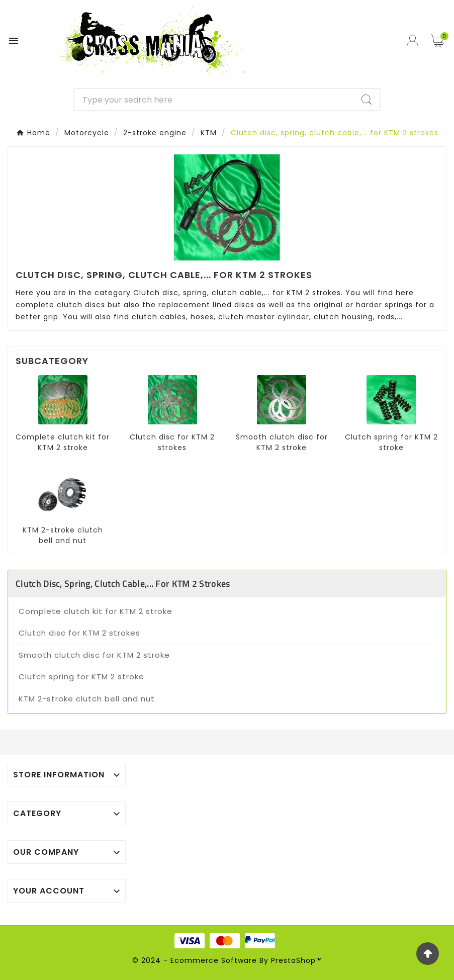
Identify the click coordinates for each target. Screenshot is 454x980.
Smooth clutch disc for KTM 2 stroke (282, 442)
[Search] (214, 100)
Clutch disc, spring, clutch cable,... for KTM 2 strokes (123, 584)
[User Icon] (414, 40)
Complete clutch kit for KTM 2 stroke (63, 442)
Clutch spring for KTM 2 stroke (391, 442)
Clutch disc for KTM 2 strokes (172, 442)
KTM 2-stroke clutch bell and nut (63, 535)
